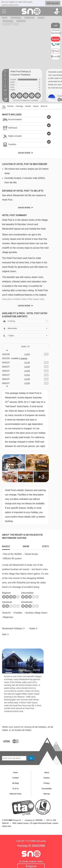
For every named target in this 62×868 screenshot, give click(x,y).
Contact (16, 778)
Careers (46, 778)
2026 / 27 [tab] (26, 346)
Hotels (32, 628)
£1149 (27, 362)
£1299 (27, 383)
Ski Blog (15, 783)
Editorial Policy (15, 794)
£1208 (27, 379)
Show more (24, 208)
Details (28, 106)
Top (4, 106)
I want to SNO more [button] (10, 5)
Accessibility (47, 788)
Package (19, 106)
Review (11, 106)
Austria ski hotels (23, 730)
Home (5, 18)
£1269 (27, 371)
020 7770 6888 (28, 841)
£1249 (27, 367)
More (44, 106)
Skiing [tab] (22, 670)
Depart (36, 106)
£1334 (27, 375)
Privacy (47, 783)
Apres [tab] (37, 670)
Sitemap (47, 794)
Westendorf (8, 21)
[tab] (6, 546)
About (47, 772)
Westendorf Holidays (12, 628)
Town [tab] (9, 670)
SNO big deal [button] (53, 3)
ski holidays (41, 727)
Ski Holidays (16, 18)
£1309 (27, 354)
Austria (41, 18)
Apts (4, 634)
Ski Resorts (30, 18)
